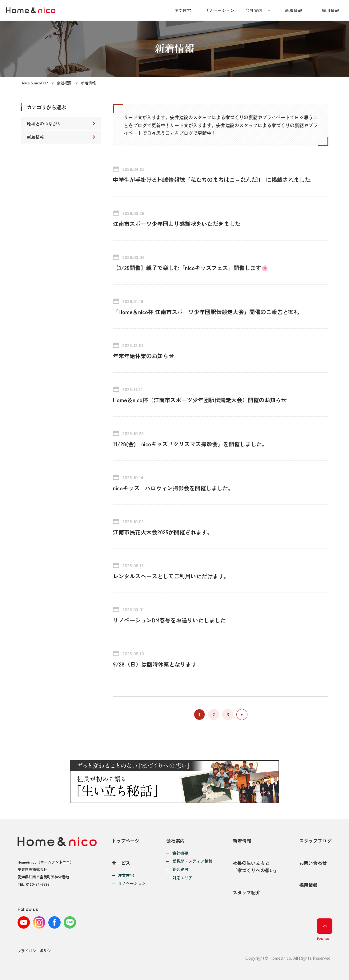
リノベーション (220, 10)
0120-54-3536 (38, 884)
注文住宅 (183, 10)
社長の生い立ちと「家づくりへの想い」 (256, 867)
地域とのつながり (44, 124)
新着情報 (294, 10)
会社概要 (64, 83)
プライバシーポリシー (36, 951)
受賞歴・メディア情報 (192, 861)
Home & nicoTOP (34, 83)
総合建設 (180, 870)
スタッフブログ (315, 841)
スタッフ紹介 (247, 892)
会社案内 (254, 10)
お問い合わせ (313, 863)
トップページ (126, 841)
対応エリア (182, 878)
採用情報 (331, 10)
